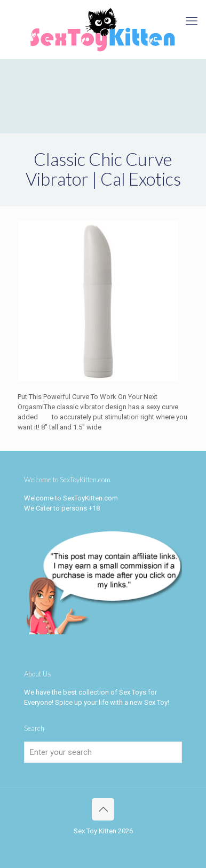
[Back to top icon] (103, 809)
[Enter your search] (103, 752)
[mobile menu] (192, 21)
